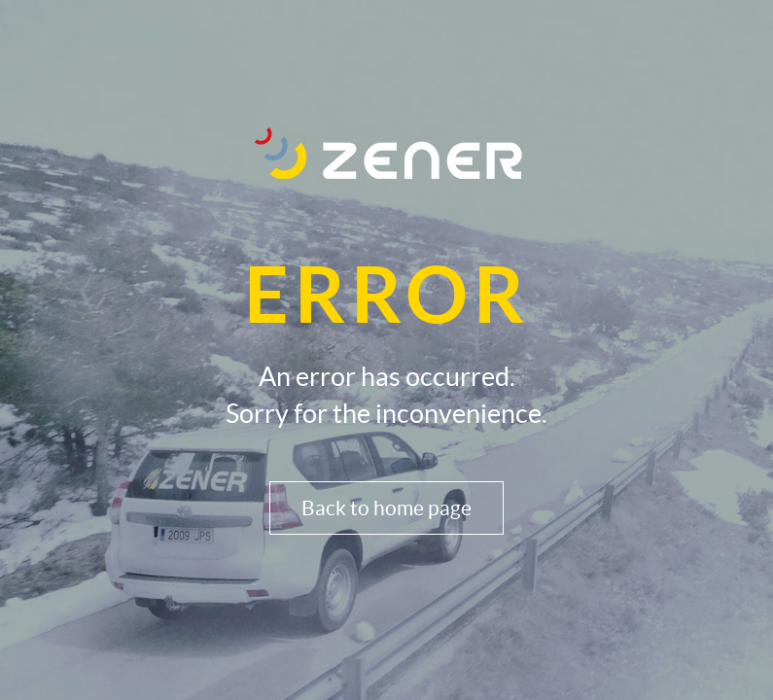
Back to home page (386, 508)
